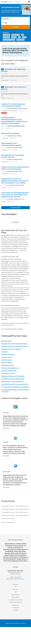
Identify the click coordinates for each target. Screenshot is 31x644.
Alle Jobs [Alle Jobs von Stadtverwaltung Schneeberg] (3, 136)
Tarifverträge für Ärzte (7, 365)
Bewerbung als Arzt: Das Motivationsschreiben (14, 344)
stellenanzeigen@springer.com (17, 579)
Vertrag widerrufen (16, 595)
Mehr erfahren (6, 428)
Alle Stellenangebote (15, 208)
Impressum (16, 585)
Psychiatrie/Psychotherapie (9, 40)
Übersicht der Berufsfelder (8, 523)
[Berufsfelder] (15, 19)
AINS (22, 35)
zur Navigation (16, 608)
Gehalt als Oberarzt (7, 360)
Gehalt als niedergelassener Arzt (10, 368)
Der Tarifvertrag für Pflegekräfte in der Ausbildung (15, 387)
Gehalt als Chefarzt (7, 363)
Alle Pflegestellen (20, 40)
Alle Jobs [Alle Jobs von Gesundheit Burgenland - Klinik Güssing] (3, 109)
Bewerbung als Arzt (7, 341)
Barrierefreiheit (15, 605)
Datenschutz (15, 590)
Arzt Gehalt (4, 352)
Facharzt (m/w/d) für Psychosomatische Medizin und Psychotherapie (15, 168)
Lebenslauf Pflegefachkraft (9, 371)
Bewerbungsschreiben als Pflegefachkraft (13, 376)
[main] (15, 269)
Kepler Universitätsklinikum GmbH (16, 126)
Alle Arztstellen (6, 35)
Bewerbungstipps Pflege (8, 373)
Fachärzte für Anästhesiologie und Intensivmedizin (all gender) (13, 105)
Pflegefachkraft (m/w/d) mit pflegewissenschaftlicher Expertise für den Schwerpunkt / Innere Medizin (15, 181)
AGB (15, 592)
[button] (15, 27)
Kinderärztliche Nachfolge (10, 134)
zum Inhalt (15, 610)
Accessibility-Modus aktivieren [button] (16, 600)
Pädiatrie (24, 37)
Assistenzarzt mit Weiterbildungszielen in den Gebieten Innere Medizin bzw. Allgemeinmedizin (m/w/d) (15, 195)
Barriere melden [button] (15, 597)
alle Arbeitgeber (15, 222)
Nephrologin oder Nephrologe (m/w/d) (13, 70)
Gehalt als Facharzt (7, 357)
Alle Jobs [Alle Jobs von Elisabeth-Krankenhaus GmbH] (3, 148)
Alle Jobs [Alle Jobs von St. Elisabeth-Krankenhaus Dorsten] (3, 185)
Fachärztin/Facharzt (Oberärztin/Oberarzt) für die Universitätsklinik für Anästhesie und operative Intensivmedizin (14, 121)
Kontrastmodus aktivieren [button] (16, 602)
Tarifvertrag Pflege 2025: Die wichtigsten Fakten (15, 384)
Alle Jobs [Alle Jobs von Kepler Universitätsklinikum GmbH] (3, 126)
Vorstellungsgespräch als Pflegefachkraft (13, 379)
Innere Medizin (6, 37)
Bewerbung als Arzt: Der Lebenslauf (11, 349)
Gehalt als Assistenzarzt (8, 354)
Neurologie (14, 37)
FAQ (15, 587)
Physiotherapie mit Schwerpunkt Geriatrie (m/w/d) (13, 156)
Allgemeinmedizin (16, 35)
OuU (19, 37)
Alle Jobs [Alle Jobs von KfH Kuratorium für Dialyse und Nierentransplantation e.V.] (3, 74)
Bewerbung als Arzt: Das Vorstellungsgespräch (14, 346)
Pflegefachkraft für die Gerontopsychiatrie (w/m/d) (11, 144)
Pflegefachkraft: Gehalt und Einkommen (12, 382)
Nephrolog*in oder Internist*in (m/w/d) (14, 88)
